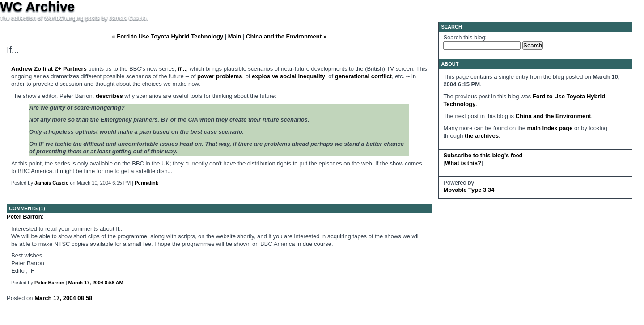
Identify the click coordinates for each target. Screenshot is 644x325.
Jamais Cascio (51, 183)
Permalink (146, 183)
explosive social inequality (288, 76)
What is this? (463, 163)
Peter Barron (24, 217)
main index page (550, 128)
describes (109, 96)
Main (235, 36)
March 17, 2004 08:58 (63, 298)
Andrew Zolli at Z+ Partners (49, 69)
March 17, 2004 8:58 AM (96, 283)
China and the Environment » (286, 36)
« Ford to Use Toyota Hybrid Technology (167, 36)
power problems (220, 76)
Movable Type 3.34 (469, 190)
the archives (482, 136)
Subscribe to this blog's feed (483, 155)
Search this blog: (465, 37)
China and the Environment (553, 116)
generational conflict (363, 76)
